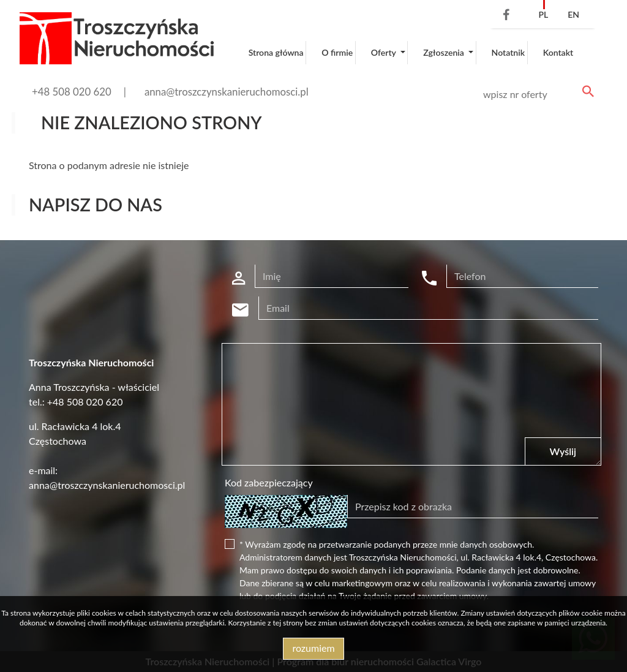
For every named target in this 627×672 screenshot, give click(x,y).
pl (543, 14)
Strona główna (276, 52)
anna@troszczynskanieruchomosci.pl (227, 92)
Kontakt (558, 52)
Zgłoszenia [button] (445, 52)
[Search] (536, 94)
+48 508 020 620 (72, 92)
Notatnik (509, 52)
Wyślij (563, 451)
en (573, 14)
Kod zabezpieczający (269, 482)
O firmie (337, 52)
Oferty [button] (385, 52)
